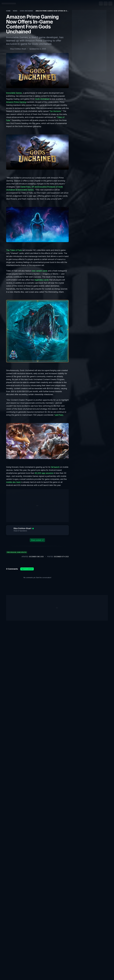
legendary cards (42, 279)
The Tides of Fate (14, 250)
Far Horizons (56, 111)
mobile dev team (13, 481)
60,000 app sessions (44, 472)
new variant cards (40, 270)
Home (8, 11)
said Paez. (59, 414)
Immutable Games (14, 93)
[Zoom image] (37, 152)
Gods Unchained (26, 11)
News (15, 11)
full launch (55, 466)
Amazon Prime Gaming (16, 102)
